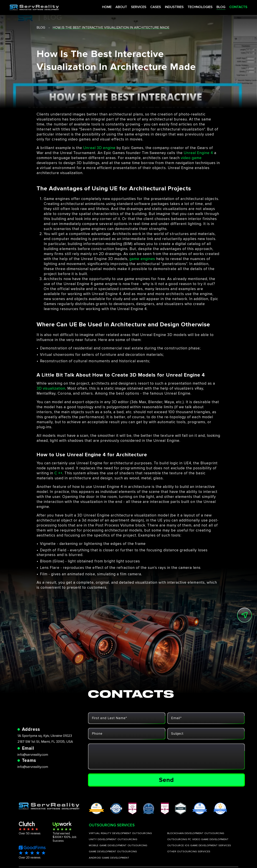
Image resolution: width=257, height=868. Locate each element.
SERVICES (128, 7)
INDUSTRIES (165, 7)
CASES (145, 7)
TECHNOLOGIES (191, 7)
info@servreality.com (33, 755)
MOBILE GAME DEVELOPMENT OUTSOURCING (118, 845)
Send (166, 780)
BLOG (213, 7)
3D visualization (51, 388)
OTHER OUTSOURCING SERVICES (189, 851)
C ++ (58, 473)
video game (191, 158)
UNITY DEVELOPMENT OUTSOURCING (113, 839)
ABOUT (110, 7)
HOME (95, 7)
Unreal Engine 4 (198, 153)
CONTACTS (230, 7)
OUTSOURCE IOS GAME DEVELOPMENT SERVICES (199, 845)
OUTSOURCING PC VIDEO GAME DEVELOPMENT (198, 839)
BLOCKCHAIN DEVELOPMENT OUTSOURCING (196, 833)
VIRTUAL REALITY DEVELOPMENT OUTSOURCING (120, 833)
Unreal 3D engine (99, 148)
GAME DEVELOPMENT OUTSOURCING (113, 851)
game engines (142, 259)
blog (41, 28)
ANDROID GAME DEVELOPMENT (109, 858)
